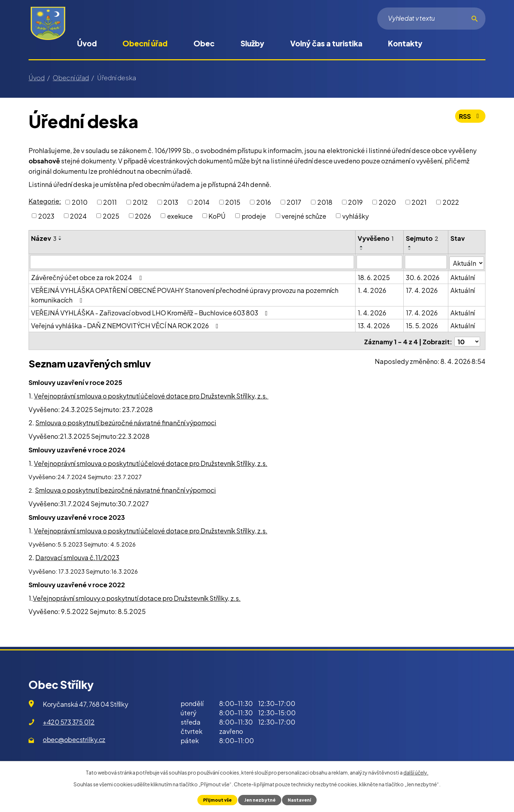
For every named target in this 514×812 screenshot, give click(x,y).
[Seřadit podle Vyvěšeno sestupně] (362, 249)
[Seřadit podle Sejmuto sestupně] (410, 249)
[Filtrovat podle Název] (192, 262)
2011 (110, 202)
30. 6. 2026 (423, 276)
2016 (264, 202)
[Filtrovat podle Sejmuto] (426, 262)
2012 (140, 202)
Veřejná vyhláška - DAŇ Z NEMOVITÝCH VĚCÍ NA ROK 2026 (126, 324)
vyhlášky (356, 216)
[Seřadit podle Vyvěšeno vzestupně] (362, 247)
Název (44, 238)
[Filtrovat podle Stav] (467, 262)
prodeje (254, 216)
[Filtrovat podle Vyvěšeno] (380, 262)
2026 (143, 216)
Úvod (87, 43)
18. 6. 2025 (374, 276)
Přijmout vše (216, 800)
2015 (233, 202)
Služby (252, 43)
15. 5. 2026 (422, 324)
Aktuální (463, 276)
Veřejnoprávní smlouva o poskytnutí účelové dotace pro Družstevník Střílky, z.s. (151, 393)
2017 (294, 202)
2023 (46, 216)
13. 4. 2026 (374, 324)
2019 (355, 202)
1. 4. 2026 (372, 289)
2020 (387, 202)
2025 (111, 216)
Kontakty (405, 43)
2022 (451, 202)
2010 (80, 202)
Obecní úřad (145, 43)
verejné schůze (304, 216)
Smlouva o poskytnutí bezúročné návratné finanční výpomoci (126, 420)
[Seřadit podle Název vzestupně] (60, 237)
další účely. (416, 772)
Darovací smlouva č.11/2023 (77, 555)
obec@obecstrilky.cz (74, 737)
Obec (204, 43)
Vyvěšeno (376, 238)
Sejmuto (422, 238)
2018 (325, 202)
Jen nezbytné (259, 800)
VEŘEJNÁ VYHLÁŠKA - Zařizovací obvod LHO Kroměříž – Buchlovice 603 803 (151, 312)
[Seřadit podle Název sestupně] (60, 239)
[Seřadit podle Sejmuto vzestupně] (410, 247)
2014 (202, 202)
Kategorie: (45, 201)
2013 (171, 202)
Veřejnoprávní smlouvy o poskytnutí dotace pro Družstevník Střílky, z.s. (137, 595)
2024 (78, 216)
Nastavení (300, 800)
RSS (470, 117)
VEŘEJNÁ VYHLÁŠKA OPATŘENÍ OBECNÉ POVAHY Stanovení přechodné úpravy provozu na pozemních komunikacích (185, 294)
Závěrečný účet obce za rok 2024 (88, 276)
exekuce (180, 216)
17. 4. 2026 (422, 289)
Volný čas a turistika (326, 43)
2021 (419, 202)
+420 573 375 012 (69, 719)
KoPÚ (217, 216)
